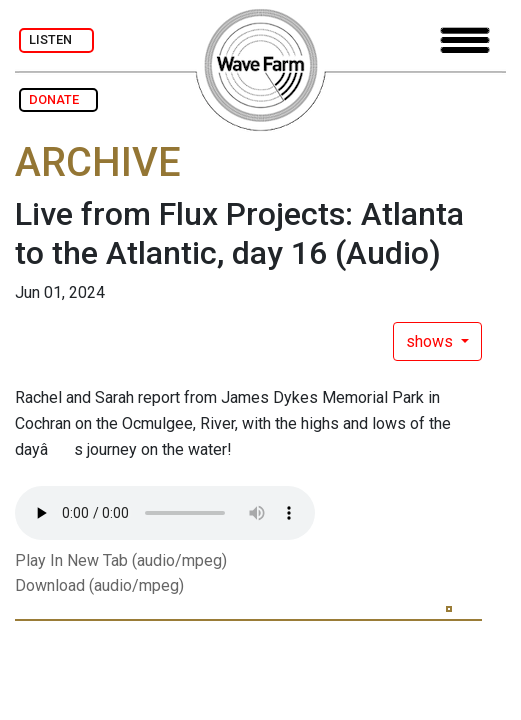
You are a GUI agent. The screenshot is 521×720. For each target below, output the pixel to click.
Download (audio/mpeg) (99, 585)
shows (431, 341)
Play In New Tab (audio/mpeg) (121, 560)
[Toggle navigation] (465, 40)
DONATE (58, 99)
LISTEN (56, 39)
